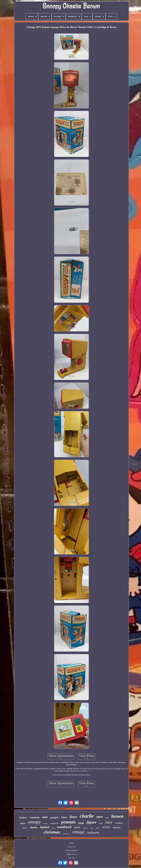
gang (98, 828)
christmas (52, 832)
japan (23, 823)
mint (45, 817)
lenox (64, 817)
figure (91, 822)
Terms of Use (71, 854)
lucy (109, 822)
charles (34, 827)
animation (54, 823)
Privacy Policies (71, 850)
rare (100, 817)
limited (45, 827)
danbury (23, 818)
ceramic (119, 823)
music (25, 828)
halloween (66, 834)
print (101, 823)
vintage (78, 832)
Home (71, 843)
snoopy (34, 822)
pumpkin (54, 818)
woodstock (64, 827)
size (107, 818)
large (81, 823)
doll (53, 828)
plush (77, 827)
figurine (117, 827)
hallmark (93, 833)
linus (73, 817)
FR (73, 858)
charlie (87, 816)
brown (118, 816)
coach (46, 823)
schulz (106, 827)
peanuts (68, 822)
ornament (35, 817)
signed (85, 828)
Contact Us (71, 847)
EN (70, 858)
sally (92, 828)
